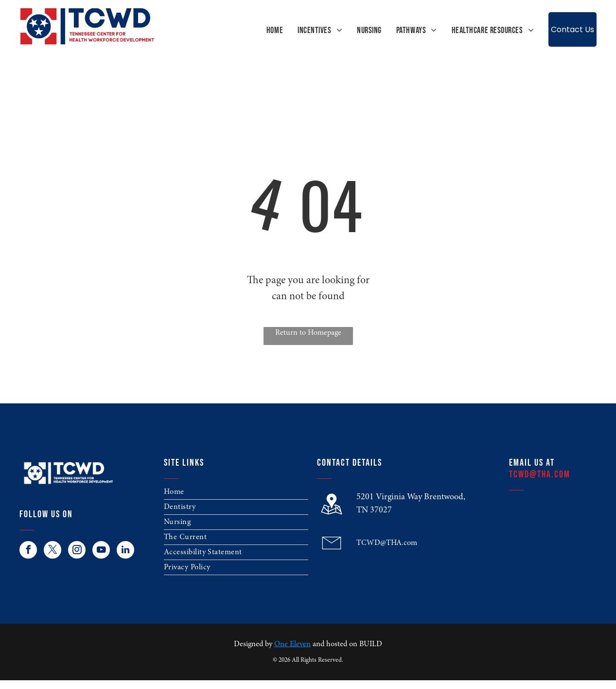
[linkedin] (125, 551)
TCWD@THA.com (387, 543)
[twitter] (53, 551)
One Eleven (292, 644)
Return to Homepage (308, 333)
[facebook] (28, 551)
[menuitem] (267, 30)
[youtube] (101, 551)
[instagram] (77, 551)
